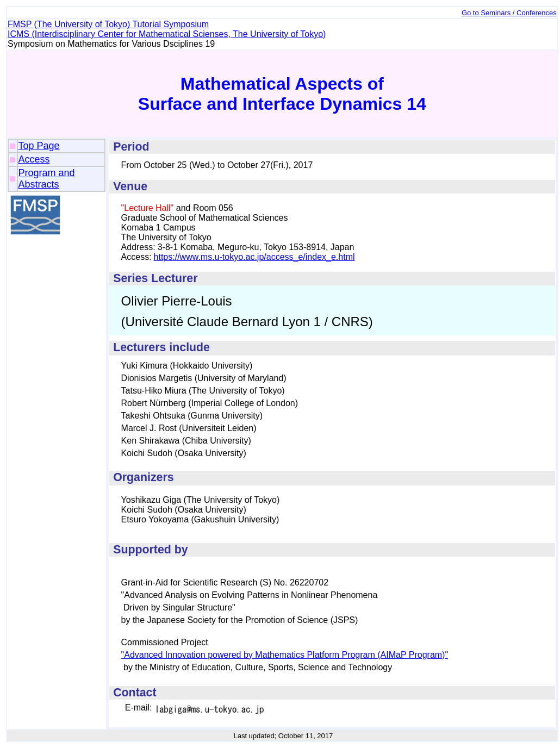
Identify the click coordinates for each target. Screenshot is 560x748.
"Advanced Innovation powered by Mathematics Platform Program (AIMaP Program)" (285, 655)
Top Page (39, 146)
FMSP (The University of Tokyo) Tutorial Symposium (108, 24)
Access (34, 159)
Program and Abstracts (47, 179)
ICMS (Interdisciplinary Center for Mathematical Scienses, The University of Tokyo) (167, 34)
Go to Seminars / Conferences (509, 13)
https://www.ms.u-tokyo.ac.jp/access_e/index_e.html (254, 257)
